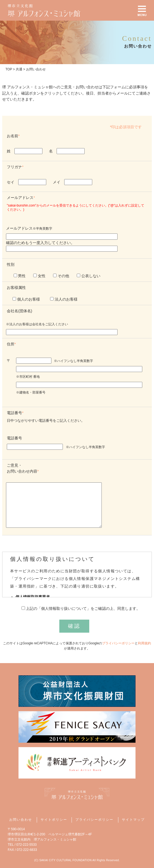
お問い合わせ (21, 820)
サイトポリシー (54, 820)
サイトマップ (133, 820)
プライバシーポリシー (118, 643)
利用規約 (144, 643)
